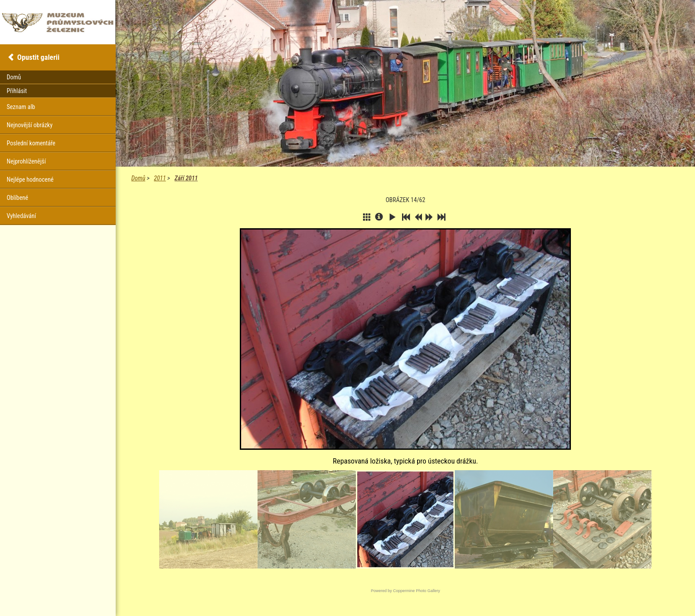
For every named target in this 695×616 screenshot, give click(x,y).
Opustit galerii (38, 57)
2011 (160, 178)
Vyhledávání (21, 216)
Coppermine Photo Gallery (417, 591)
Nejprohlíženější (26, 161)
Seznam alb (21, 107)
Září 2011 (186, 178)
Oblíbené (18, 198)
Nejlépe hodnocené (30, 179)
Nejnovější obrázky (30, 125)
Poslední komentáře (31, 143)
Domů (138, 178)
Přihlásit (17, 91)
